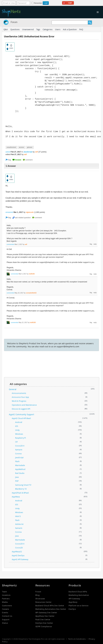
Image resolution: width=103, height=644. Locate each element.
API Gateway (74, 599)
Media (5, 602)
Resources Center (43, 602)
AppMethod (20, 469)
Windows (19, 434)
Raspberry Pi (20, 438)
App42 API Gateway (20, 559)
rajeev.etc (30, 212)
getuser (30, 147)
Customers (7, 606)
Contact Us (7, 616)
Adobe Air (19, 524)
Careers (6, 609)
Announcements (19, 393)
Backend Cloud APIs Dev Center (50, 606)
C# (16, 442)
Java (17, 477)
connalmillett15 (31, 293)
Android (19, 422)
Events (5, 613)
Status (5, 623)
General (13, 389)
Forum (14, 22)
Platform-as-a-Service (78, 606)
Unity (17, 430)
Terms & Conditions (77, 639)
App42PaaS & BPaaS (20, 493)
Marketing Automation (79, 595)
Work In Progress (19, 401)
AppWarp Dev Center (45, 616)
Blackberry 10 (21, 489)
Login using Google (68, 2)
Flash (17, 461)
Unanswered (28, 29)
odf (36, 152)
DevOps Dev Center (44, 623)
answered (9, 212)
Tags (38, 29)
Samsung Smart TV (23, 485)
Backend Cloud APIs (78, 592)
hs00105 (32, 274)
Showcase (40, 599)
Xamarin (19, 450)
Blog (38, 595)
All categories (18, 384)
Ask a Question (70, 29)
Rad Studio (20, 473)
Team (4, 592)
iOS (17, 426)
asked (8, 152)
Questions (15, 29)
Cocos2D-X (20, 446)
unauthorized (11, 147)
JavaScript (28, 152)
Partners (6, 599)
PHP (17, 481)
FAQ (81, 29)
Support (6, 620)
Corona (18, 454)
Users (58, 29)
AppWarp (16, 497)
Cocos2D (19, 548)
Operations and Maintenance (24, 405)
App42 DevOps (18, 555)
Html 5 (18, 516)
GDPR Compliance (44, 627)
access (21, 147)
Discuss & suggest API (21, 409)
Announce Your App (20, 397)
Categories (48, 29)
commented (10, 244)
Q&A (6, 29)
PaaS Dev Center (43, 620)
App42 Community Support (21, 414)
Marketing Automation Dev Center (51, 609)
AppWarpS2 (17, 552)
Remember (38, 3)
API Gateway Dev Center (46, 613)
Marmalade (20, 465)
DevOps (72, 609)
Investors (6, 595)
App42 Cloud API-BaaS (21, 418)
